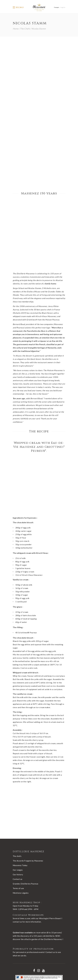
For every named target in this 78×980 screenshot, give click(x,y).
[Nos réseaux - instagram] (39, 922)
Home (16, 29)
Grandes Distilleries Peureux (26, 835)
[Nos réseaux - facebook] (34, 922)
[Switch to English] (63, 7)
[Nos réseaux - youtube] (43, 922)
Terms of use (18, 839)
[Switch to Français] (57, 7)
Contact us (18, 830)
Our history (18, 826)
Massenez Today (20, 816)
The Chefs (25, 29)
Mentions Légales (21, 844)
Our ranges (18, 821)
